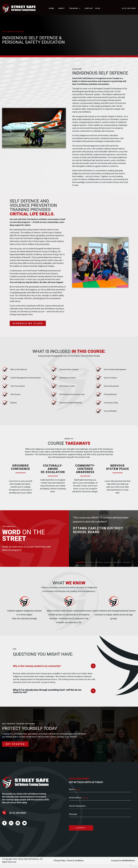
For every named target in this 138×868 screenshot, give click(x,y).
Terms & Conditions (75, 864)
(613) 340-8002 (18, 817)
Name (75, 793)
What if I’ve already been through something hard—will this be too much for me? (47, 695)
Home (51, 8)
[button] (80, 566)
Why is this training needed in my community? (37, 670)
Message (73, 818)
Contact (89, 8)
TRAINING (75, 8)
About (62, 8)
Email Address (78, 802)
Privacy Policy (60, 864)
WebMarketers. (129, 864)
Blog (98, 8)
